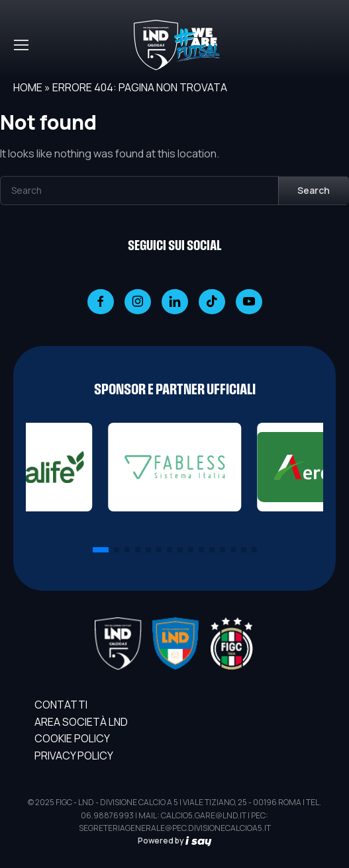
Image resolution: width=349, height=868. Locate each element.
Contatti (61, 705)
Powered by (175, 841)
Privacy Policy (74, 756)
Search (314, 190)
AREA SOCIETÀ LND (81, 722)
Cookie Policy (72, 738)
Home (28, 87)
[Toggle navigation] (21, 45)
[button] (101, 550)
